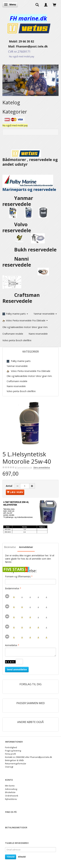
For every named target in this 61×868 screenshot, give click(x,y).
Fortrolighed (11, 747)
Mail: (9, 46)
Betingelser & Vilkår (14, 760)
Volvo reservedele (19, 227)
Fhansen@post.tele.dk (32, 46)
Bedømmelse (12, 588)
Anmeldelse (11, 645)
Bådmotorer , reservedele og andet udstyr (30, 159)
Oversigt (9, 767)
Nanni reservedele (17, 262)
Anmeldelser (26, 547)
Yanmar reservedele (18, 201)
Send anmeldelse (17, 669)
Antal (9, 486)
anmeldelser (23, 468)
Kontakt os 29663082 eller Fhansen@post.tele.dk (28, 757)
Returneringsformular (16, 764)
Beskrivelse (10, 547)
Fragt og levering (13, 751)
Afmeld (22, 857)
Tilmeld (11, 857)
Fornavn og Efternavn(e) (18, 576)
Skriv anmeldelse (42, 468)
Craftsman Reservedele (21, 298)
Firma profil (10, 754)
